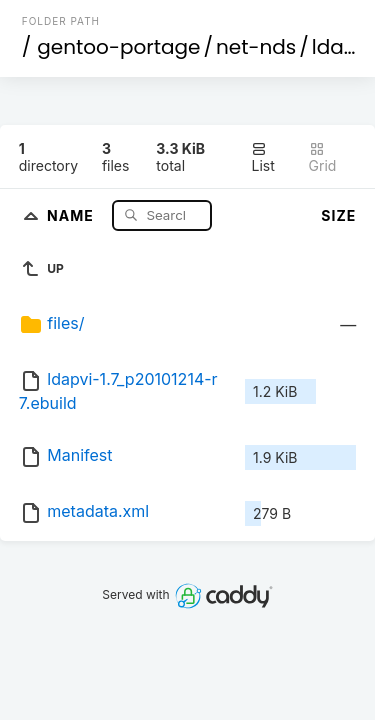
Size (338, 215)
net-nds (256, 47)
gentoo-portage (118, 47)
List (262, 157)
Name (72, 214)
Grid (323, 157)
